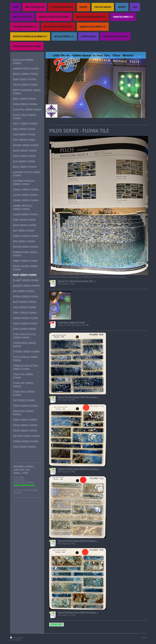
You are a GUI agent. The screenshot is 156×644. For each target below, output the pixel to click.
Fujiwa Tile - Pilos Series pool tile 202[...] (77, 281)
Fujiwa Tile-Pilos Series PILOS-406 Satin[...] (78, 541)
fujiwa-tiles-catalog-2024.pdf (71, 322)
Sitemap (20, 638)
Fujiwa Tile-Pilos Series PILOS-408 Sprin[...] (78, 612)
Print (13, 638)
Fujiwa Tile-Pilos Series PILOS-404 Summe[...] (79, 469)
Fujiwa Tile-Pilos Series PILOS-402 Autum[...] (78, 397)
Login (144, 637)
